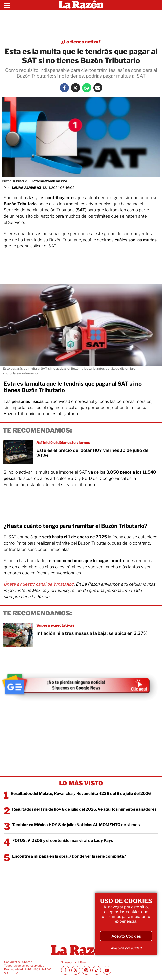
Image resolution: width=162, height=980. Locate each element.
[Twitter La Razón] (76, 88)
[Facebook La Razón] (64, 88)
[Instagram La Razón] (86, 970)
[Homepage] (81, 5)
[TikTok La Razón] (97, 970)
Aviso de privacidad (126, 948)
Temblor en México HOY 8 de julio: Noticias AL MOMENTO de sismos (76, 825)
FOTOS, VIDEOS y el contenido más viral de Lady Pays (63, 840)
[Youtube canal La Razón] (107, 970)
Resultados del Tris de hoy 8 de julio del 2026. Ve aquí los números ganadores (84, 809)
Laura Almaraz (27, 188)
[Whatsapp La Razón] (87, 88)
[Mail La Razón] (98, 88)
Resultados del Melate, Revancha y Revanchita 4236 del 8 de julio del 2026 (81, 794)
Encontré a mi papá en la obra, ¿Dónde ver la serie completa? (69, 856)
